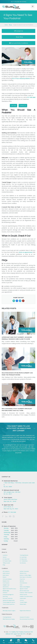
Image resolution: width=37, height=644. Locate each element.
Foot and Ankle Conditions (18, 43)
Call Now (14, 106)
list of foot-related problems (21, 78)
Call (30, 439)
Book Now (19, 37)
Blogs (10, 25)
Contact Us (19, 31)
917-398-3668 (31, 97)
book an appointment (26, 252)
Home (6, 25)
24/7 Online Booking (19, 2)
